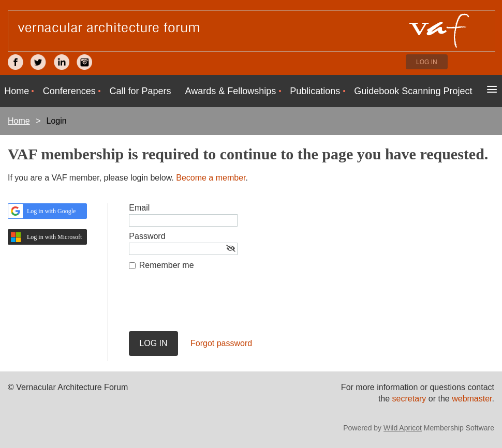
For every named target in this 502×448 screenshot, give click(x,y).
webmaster (472, 399)
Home (19, 121)
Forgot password (221, 343)
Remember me (167, 265)
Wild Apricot (403, 428)
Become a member (211, 178)
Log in (427, 62)
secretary (410, 399)
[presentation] (208, 306)
